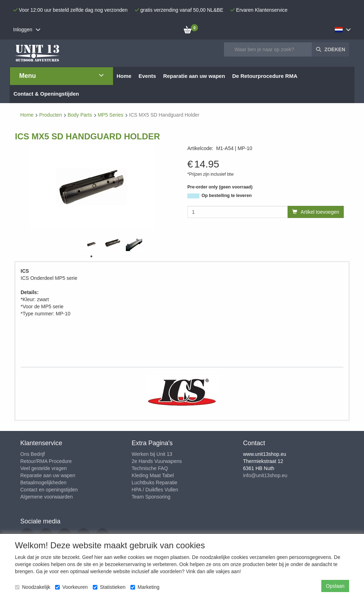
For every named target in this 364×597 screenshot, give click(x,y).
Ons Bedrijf (33, 454)
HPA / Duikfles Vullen (155, 490)
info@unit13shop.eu (265, 475)
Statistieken (109, 587)
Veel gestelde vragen (44, 468)
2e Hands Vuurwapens (157, 461)
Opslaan (335, 586)
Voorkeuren (71, 587)
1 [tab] (91, 256)
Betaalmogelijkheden (43, 483)
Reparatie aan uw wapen (48, 475)
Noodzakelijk (33, 587)
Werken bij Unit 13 (152, 454)
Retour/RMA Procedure (46, 461)
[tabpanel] (91, 244)
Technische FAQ (150, 468)
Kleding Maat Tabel (153, 475)
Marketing (145, 587)
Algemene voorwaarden (47, 497)
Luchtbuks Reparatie (154, 483)
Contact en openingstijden (49, 490)
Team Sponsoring (151, 497)
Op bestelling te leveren (227, 196)
